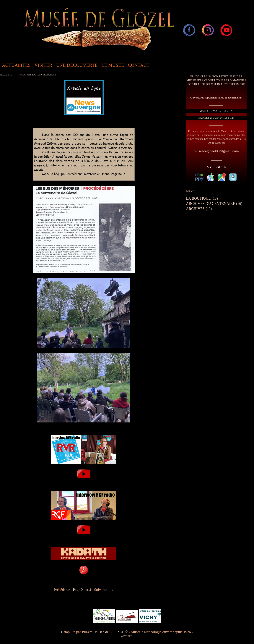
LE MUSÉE (113, 65)
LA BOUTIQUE (198, 198)
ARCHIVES (195, 209)
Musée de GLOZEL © (111, 632)
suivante (101, 590)
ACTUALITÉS (16, 65)
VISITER (43, 65)
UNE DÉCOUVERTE (77, 65)
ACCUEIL (6, 75)
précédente (62, 590)
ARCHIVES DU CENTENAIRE (211, 204)
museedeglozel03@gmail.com (216, 151)
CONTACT (139, 65)
